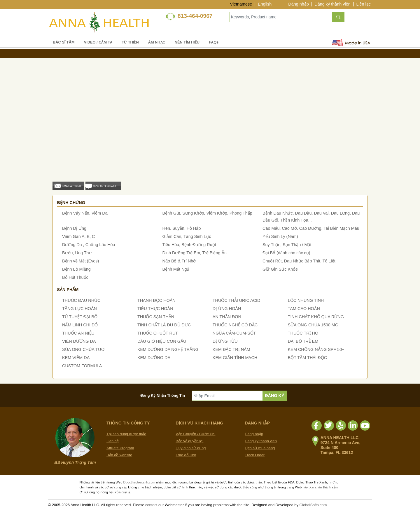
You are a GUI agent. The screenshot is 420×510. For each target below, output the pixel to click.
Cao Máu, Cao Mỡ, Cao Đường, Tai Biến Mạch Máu (311, 228)
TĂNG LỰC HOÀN (79, 309)
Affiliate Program (120, 448)
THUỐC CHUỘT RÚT (158, 333)
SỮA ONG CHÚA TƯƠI (84, 349)
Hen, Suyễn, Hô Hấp (182, 228)
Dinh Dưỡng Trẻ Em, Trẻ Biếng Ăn (195, 253)
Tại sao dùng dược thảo (126, 434)
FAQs (214, 42)
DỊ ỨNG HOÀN (227, 309)
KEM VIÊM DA (76, 358)
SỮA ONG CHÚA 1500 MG (313, 325)
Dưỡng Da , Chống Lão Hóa (89, 245)
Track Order (255, 455)
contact (151, 505)
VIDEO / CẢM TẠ (98, 42)
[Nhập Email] (227, 396)
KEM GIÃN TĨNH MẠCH (235, 358)
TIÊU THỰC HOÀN (155, 309)
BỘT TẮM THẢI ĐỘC (307, 358)
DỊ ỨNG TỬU (225, 341)
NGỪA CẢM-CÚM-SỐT (234, 333)
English (265, 4)
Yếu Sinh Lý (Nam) (280, 236)
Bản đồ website (119, 455)
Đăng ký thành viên (332, 4)
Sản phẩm (68, 290)
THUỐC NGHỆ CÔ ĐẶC (235, 325)
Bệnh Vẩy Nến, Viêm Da (85, 213)
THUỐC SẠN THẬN (156, 317)
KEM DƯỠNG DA (154, 358)
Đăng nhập (298, 4)
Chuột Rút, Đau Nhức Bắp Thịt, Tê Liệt (299, 261)
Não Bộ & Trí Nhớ (179, 261)
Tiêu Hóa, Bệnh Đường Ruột (189, 245)
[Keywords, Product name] (281, 17)
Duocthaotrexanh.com (139, 482)
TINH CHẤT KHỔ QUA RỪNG (316, 317)
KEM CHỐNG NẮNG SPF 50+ (316, 349)
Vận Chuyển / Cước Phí (195, 434)
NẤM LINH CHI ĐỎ (80, 325)
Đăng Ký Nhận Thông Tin (163, 395)
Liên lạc (363, 4)
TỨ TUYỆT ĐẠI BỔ (80, 317)
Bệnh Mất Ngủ (176, 269)
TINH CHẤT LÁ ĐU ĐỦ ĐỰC (164, 325)
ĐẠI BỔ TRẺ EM (303, 341)
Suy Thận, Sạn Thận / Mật (287, 245)
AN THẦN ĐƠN (227, 317)
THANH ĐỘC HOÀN (156, 300)
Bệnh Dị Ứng (74, 228)
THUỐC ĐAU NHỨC (81, 300)
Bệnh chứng (71, 203)
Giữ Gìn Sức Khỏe (280, 269)
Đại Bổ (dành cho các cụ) (286, 253)
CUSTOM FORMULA (82, 366)
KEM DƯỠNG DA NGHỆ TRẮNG (168, 349)
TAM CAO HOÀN (304, 309)
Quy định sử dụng (191, 448)
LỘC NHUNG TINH (306, 300)
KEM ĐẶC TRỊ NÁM (231, 349)
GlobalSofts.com (313, 505)
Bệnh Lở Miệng (76, 269)
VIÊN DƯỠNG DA (79, 341)
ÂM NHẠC (157, 42)
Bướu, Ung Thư (77, 253)
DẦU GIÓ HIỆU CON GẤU (162, 341)
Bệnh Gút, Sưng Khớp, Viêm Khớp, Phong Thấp (207, 213)
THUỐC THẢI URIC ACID (237, 300)
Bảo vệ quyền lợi (189, 441)
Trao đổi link (186, 455)
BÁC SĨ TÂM (64, 42)
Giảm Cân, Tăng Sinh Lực (187, 236)
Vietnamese (241, 4)
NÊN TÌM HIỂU (187, 42)
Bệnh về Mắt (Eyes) (80, 261)
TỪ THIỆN (130, 42)
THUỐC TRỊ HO (303, 333)
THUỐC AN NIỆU (78, 333)
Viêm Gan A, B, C (79, 236)
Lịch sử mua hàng (260, 448)
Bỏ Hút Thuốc (75, 277)
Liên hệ (113, 441)
